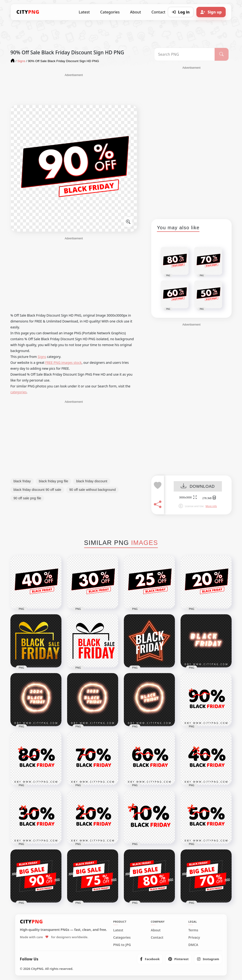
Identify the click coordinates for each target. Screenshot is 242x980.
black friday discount (92, 481)
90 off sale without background (92, 490)
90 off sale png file (27, 498)
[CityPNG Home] (28, 12)
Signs (42, 357)
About (135, 12)
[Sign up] (211, 12)
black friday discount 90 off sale (37, 490)
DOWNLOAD (198, 486)
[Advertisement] (74, 89)
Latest (84, 12)
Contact (157, 938)
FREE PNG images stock (63, 363)
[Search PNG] (184, 54)
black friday (22, 481)
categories (19, 392)
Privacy (194, 938)
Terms (193, 930)
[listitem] (150, 959)
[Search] (222, 54)
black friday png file (53, 481)
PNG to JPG (122, 945)
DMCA (193, 945)
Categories (110, 12)
